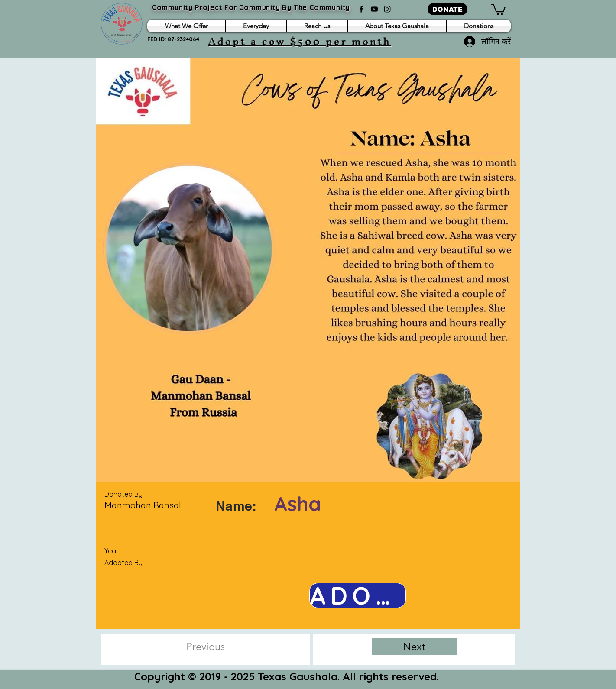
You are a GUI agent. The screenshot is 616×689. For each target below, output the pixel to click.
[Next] (414, 647)
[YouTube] (374, 9)
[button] (498, 9)
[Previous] (205, 647)
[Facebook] (361, 9)
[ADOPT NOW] (358, 595)
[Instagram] (387, 9)
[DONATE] (447, 9)
